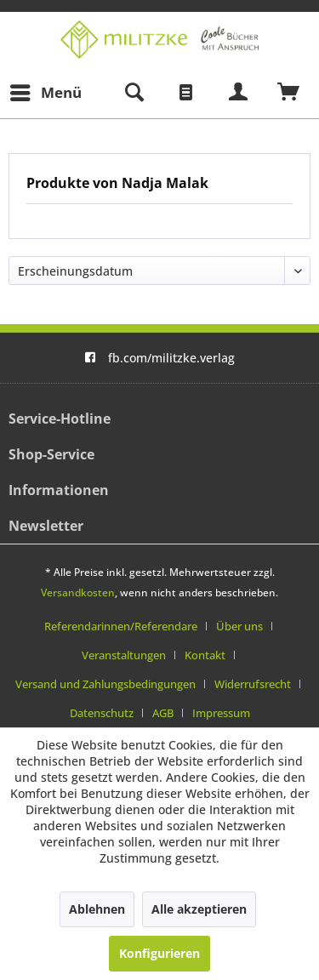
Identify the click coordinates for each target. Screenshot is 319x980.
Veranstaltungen (124, 655)
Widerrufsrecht (253, 684)
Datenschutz (102, 713)
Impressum (221, 713)
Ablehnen (97, 909)
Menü (46, 91)
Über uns (239, 626)
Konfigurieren (159, 953)
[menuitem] (45, 93)
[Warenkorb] (289, 93)
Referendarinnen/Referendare (121, 626)
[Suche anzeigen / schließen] (134, 93)
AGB (163, 713)
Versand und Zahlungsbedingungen (105, 684)
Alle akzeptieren (199, 909)
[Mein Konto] (239, 93)
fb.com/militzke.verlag (159, 358)
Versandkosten (78, 593)
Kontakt (205, 655)
